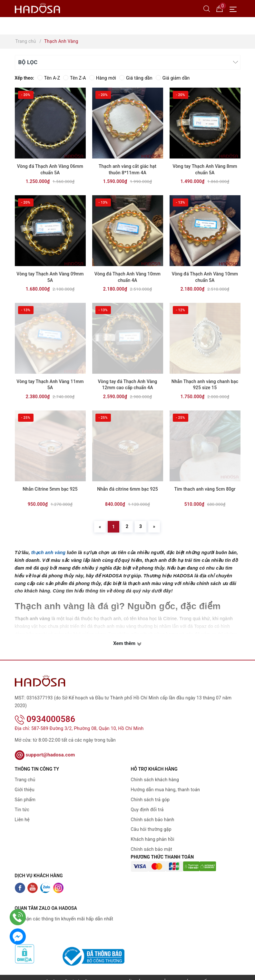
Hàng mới (103, 78)
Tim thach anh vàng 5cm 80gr (205, 489)
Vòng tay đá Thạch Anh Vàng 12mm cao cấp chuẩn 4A (128, 385)
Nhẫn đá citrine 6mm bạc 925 (127, 489)
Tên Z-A (74, 78)
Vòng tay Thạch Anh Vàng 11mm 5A (50, 385)
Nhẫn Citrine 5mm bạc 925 (50, 489)
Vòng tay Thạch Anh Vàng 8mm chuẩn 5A (205, 169)
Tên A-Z (49, 78)
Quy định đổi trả (147, 801)
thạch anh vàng (48, 552)
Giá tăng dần (136, 78)
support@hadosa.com (45, 746)
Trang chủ (25, 771)
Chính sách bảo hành (153, 811)
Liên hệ (22, 811)
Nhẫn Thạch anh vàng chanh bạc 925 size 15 (205, 385)
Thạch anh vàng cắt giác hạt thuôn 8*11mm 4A (127, 169)
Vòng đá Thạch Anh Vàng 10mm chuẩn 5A (205, 277)
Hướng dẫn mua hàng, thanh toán (166, 781)
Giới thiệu (25, 781)
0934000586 (45, 711)
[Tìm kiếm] (207, 8)
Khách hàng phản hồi (153, 831)
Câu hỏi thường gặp (151, 821)
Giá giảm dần (173, 78)
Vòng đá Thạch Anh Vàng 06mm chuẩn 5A (50, 169)
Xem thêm (127, 644)
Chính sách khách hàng (155, 771)
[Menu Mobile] (235, 9)
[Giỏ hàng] (220, 8)
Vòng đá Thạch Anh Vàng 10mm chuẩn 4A (127, 277)
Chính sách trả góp (150, 791)
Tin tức (22, 801)
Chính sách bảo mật (152, 841)
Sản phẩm (25, 791)
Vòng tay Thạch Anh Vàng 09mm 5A (50, 277)
